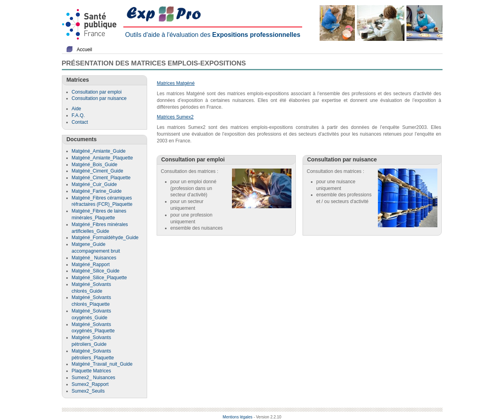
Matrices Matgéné (176, 83)
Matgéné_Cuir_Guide (94, 184)
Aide (77, 109)
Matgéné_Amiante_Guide (99, 151)
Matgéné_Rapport (91, 265)
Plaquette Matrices (91, 371)
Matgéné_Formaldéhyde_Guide (105, 238)
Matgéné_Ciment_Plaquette (101, 178)
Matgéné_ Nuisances (94, 258)
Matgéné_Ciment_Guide (98, 171)
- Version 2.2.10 (267, 417)
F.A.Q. (78, 115)
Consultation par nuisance (99, 98)
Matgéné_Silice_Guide (96, 271)
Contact (80, 122)
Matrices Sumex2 (175, 117)
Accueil (85, 50)
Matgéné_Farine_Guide (97, 191)
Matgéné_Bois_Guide (95, 165)
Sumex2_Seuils (88, 391)
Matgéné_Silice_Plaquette (99, 278)
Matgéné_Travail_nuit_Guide (102, 364)
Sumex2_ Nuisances (94, 378)
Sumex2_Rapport (90, 384)
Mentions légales (238, 417)
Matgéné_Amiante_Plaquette (103, 158)
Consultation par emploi (97, 92)
